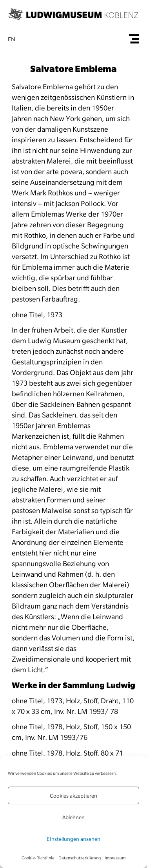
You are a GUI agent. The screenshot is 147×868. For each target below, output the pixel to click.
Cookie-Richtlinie (38, 858)
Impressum (115, 858)
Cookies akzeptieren (73, 796)
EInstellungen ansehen (73, 839)
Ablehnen (73, 817)
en (12, 39)
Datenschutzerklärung (80, 858)
